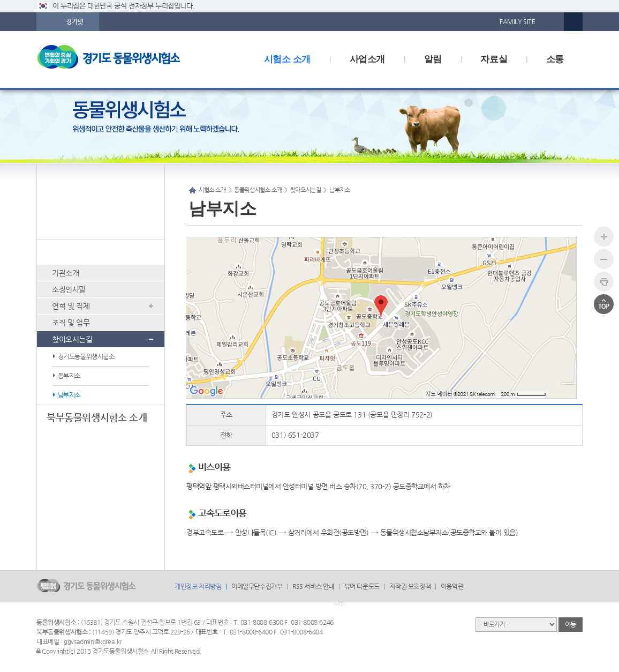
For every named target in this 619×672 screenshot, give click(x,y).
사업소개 (367, 59)
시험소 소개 (287, 59)
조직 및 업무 (71, 323)
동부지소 (69, 376)
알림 (433, 59)
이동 (571, 624)
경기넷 (74, 21)
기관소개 (65, 273)
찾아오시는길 (72, 339)
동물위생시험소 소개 (88, 252)
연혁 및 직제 (71, 306)
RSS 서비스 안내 (313, 586)
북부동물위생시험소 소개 (97, 417)
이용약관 (452, 586)
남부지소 (69, 395)
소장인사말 (69, 289)
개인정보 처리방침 (198, 586)
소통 (555, 59)
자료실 (494, 59)
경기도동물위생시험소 (86, 356)
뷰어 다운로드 (362, 586)
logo (125, 59)
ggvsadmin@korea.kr (93, 641)
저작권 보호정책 (410, 586)
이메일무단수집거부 (257, 586)
